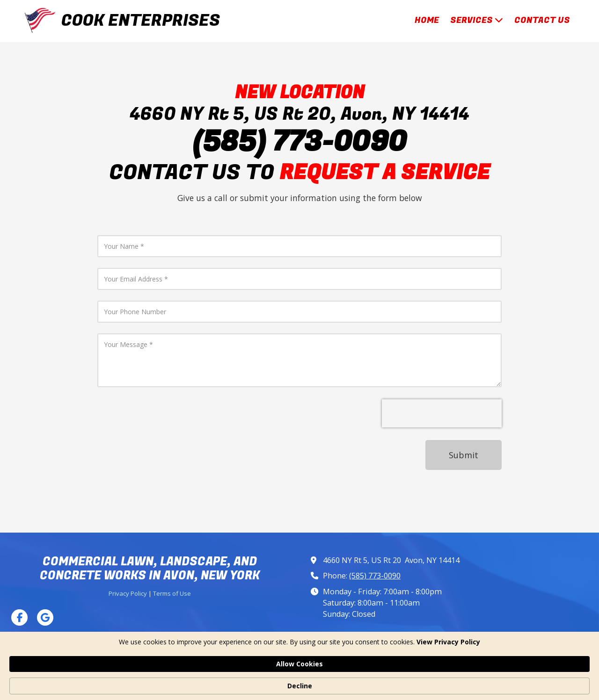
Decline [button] (488, 681)
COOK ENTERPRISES (141, 21)
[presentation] (442, 413)
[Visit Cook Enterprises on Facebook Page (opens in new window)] (19, 617)
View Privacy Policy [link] (147, 686)
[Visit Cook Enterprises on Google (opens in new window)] (45, 617)
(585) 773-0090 (375, 576)
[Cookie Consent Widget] (299, 681)
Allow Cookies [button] (424, 681)
